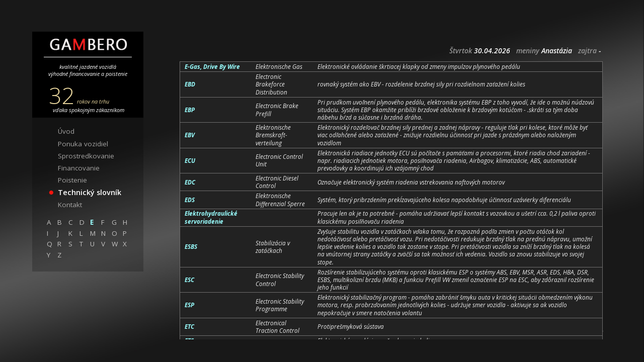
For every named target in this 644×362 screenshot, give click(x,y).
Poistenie (72, 180)
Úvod (66, 131)
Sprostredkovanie (86, 156)
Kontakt (70, 205)
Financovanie (79, 168)
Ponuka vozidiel (83, 144)
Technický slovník (90, 192)
